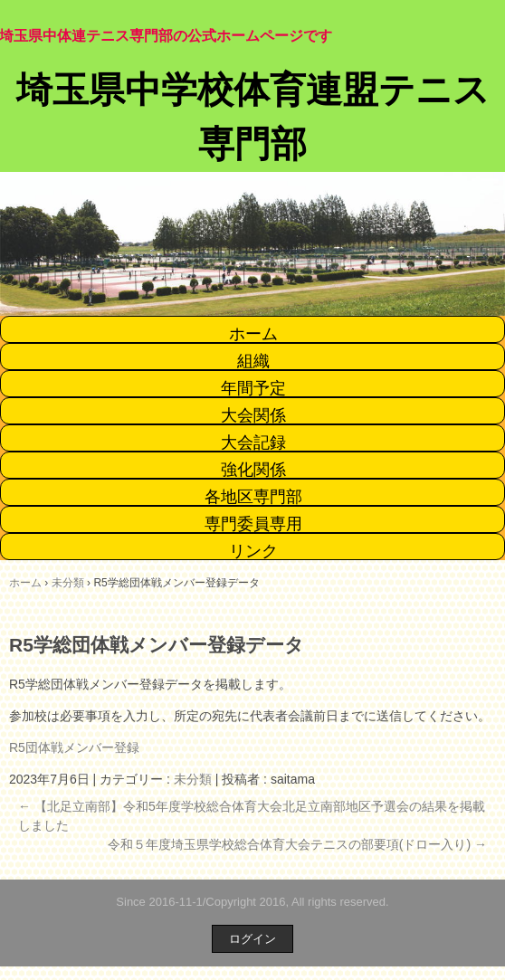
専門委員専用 (253, 524)
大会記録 (253, 442)
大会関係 (253, 415)
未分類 (193, 779)
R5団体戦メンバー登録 (74, 747)
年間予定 (253, 388)
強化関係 (253, 470)
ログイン (252, 939)
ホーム (253, 334)
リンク (253, 551)
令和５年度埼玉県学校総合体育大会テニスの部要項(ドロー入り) (297, 844)
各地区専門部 (253, 497)
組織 (253, 361)
